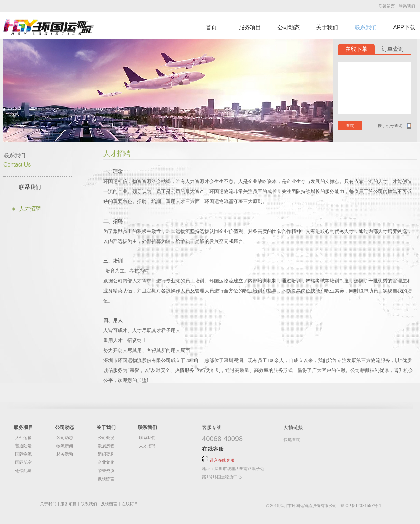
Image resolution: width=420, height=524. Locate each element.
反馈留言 (387, 6)
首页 (211, 27)
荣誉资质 (106, 471)
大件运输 (23, 438)
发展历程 (106, 446)
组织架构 (106, 454)
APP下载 (404, 27)
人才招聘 (30, 209)
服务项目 (250, 27)
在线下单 (356, 49)
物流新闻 (65, 446)
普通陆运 (23, 446)
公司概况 (106, 438)
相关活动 (65, 454)
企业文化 (106, 462)
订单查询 (393, 49)
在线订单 (130, 504)
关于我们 (327, 27)
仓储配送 (23, 471)
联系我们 (407, 6)
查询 (350, 126)
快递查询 (292, 440)
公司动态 (288, 27)
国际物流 (23, 454)
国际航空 (23, 462)
